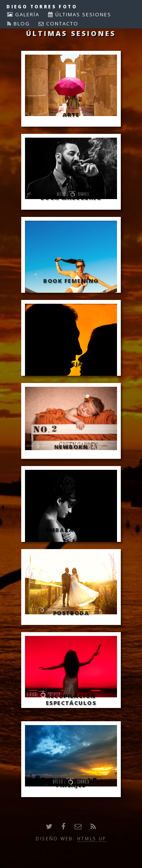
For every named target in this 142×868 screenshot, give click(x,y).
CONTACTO (61, 24)
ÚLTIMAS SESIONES (82, 14)
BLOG (21, 24)
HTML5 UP (92, 838)
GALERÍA (26, 14)
